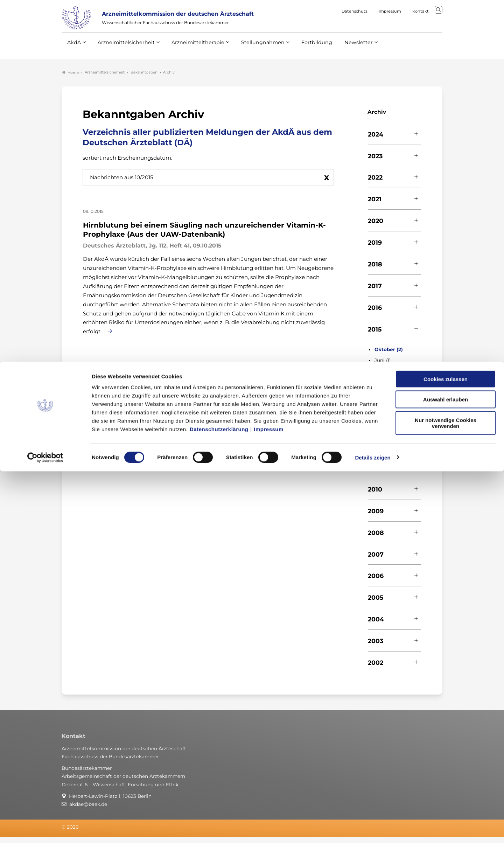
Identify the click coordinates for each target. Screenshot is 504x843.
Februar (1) (387, 388)
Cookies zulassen (446, 751)
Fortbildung (304, 56)
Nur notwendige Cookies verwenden (446, 795)
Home (70, 78)
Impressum (269, 801)
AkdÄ (74, 56)
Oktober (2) (389, 355)
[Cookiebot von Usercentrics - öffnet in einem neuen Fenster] (45, 829)
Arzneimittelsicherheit (124, 56)
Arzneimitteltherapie (192, 56)
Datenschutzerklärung (219, 801)
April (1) (383, 377)
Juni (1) (383, 367)
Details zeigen (373, 829)
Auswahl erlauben (446, 771)
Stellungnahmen (253, 56)
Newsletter (344, 56)
